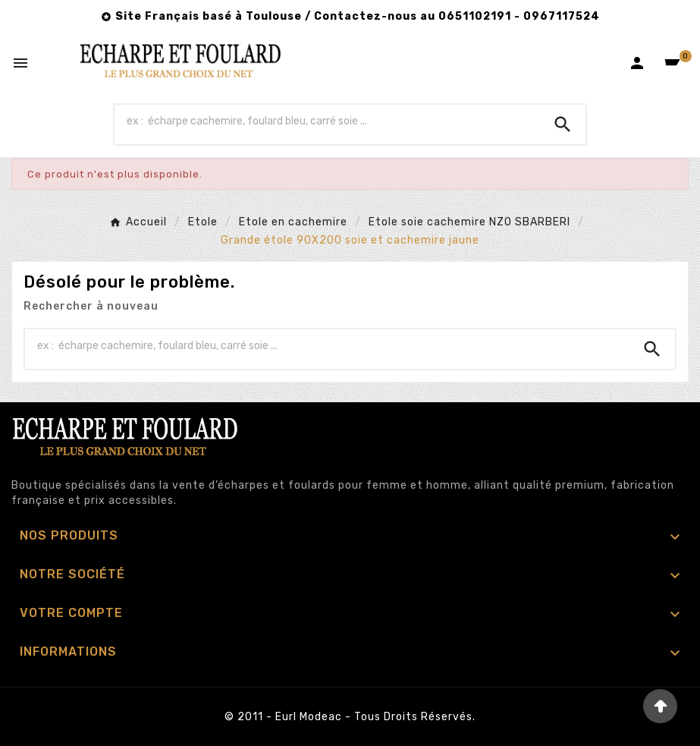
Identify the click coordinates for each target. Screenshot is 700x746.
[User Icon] (637, 63)
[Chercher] (327, 121)
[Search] (563, 124)
